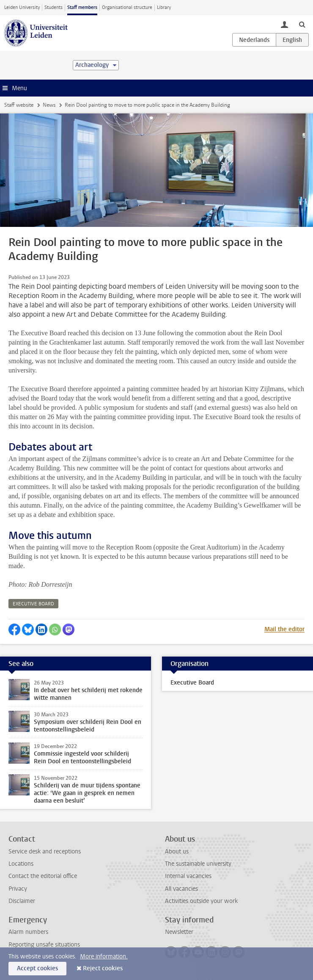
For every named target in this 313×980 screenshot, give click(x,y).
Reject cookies (103, 968)
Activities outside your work (201, 901)
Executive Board (192, 683)
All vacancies (181, 889)
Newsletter (179, 932)
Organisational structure (127, 7)
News (49, 105)
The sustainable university (198, 864)
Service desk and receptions (45, 852)
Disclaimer (22, 901)
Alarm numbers (28, 932)
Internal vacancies (188, 876)
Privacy (18, 889)
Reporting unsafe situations (44, 945)
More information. (104, 957)
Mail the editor (284, 629)
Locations (21, 864)
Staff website (19, 105)
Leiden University (22, 7)
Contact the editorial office (43, 876)
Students (54, 7)
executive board (33, 604)
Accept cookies (37, 968)
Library (164, 7)
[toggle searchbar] (302, 24)
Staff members (82, 7)
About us (177, 852)
